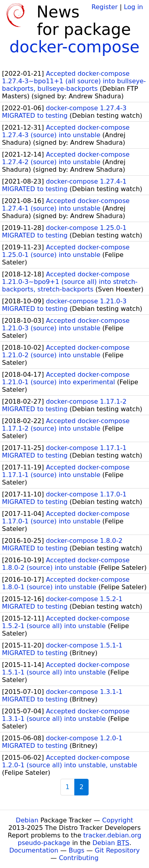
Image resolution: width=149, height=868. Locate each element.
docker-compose (74, 47)
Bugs (77, 850)
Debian (27, 820)
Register (104, 7)
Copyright (118, 820)
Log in (134, 7)
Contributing (79, 858)
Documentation (34, 850)
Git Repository (117, 850)
